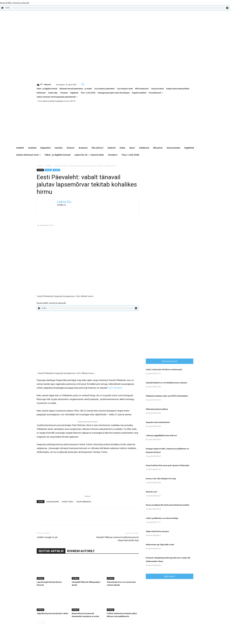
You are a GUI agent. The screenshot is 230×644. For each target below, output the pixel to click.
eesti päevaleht (53, 502)
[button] (83, 84)
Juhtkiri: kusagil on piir (47, 537)
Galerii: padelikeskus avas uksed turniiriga (162, 518)
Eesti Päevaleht (115, 388)
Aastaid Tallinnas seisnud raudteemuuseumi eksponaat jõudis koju (118, 539)
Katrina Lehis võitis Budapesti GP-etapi (161, 479)
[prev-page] (39, 622)
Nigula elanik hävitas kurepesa (157, 531)
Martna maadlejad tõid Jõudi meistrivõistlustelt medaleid (167, 505)
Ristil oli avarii (151, 492)
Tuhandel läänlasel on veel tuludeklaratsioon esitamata (166, 383)
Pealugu (48, 170)
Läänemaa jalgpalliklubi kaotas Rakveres (161, 435)
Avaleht (40, 166)
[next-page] (43, 622)
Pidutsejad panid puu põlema (157, 409)
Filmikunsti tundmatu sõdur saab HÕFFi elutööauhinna (167, 396)
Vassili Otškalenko (84, 502)
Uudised (56, 170)
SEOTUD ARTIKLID (51, 551)
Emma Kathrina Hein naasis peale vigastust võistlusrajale (168, 465)
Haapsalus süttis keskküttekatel (158, 422)
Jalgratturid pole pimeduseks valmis (52, 613)
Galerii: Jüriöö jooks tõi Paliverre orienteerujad (164, 370)
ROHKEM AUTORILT (81, 551)
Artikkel (49, 166)
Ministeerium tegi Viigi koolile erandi (160, 545)
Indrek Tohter (68, 502)
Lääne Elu (64, 202)
